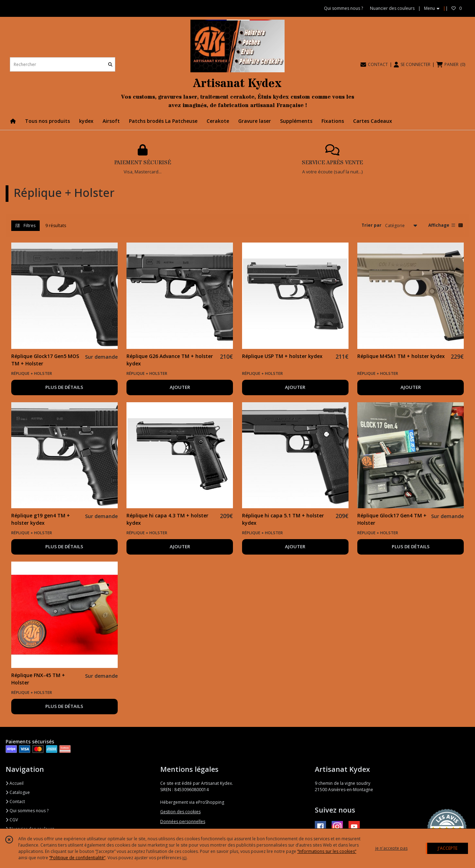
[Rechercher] (110, 64)
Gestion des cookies (180, 812)
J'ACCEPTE (448, 848)
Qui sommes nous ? (27, 811)
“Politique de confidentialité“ (77, 858)
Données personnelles (183, 821)
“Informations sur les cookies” (327, 851)
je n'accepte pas (391, 848)
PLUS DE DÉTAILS (64, 387)
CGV (12, 820)
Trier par (372, 225)
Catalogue (18, 792)
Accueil (15, 783)
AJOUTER (180, 387)
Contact (15, 801)
